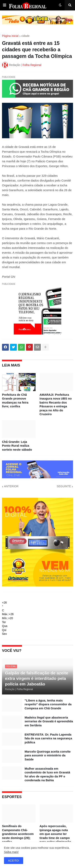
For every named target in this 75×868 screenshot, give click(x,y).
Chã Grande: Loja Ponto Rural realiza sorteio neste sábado (17, 446)
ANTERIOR (11, 486)
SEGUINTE (64, 486)
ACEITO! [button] (14, 861)
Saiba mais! (11, 852)
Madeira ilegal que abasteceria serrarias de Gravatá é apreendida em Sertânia (49, 721)
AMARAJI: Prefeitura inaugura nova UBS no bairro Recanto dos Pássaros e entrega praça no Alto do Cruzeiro (56, 404)
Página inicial (10, 36)
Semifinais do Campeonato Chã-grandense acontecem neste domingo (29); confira (18, 834)
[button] (5, 5)
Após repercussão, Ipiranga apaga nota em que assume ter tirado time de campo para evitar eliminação (55, 834)
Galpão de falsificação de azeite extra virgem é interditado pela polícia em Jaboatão (37, 678)
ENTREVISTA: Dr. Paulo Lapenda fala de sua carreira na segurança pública (48, 738)
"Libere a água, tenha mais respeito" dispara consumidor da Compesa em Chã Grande (48, 704)
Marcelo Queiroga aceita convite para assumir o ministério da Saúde (48, 755)
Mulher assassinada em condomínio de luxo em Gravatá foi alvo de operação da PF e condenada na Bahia (47, 774)
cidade (25, 36)
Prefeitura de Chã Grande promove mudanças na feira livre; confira (15, 401)
